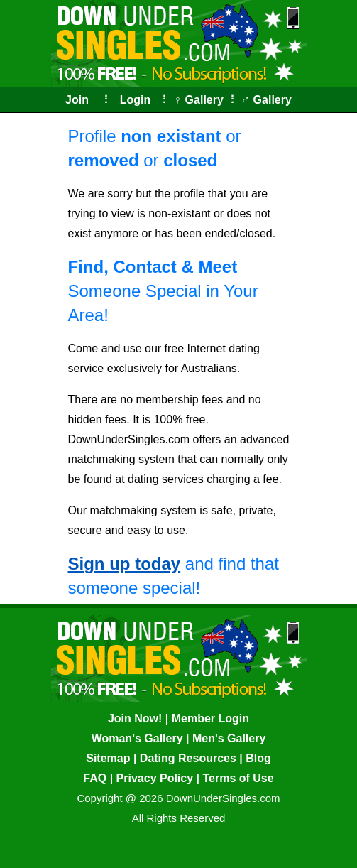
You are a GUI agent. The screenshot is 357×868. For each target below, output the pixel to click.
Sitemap (108, 758)
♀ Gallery (198, 100)
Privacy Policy (155, 778)
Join (77, 100)
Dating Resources (188, 758)
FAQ (95, 778)
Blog (258, 758)
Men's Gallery (229, 738)
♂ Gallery (267, 100)
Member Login (210, 718)
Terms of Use (238, 778)
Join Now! (135, 718)
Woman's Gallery (137, 738)
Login (136, 100)
